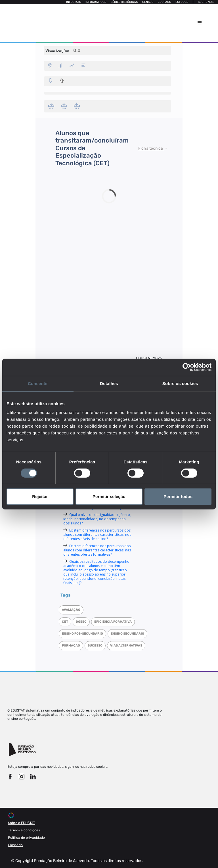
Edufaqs (164, 2)
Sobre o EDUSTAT (22, 823)
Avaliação (71, 610)
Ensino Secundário (127, 634)
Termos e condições (24, 830)
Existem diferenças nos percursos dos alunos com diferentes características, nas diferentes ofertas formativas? (97, 550)
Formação (71, 646)
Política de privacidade (26, 838)
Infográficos (96, 2)
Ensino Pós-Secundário (82, 634)
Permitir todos (178, 496)
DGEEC (81, 622)
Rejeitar (40, 496)
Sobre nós (206, 2)
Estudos (182, 2)
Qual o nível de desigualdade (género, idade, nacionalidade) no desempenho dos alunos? (97, 519)
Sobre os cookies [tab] (180, 383)
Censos (148, 2)
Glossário (15, 845)
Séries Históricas (124, 2)
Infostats (74, 2)
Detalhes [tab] (109, 383)
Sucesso (95, 646)
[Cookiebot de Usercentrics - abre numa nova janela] (187, 367)
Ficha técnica (151, 148)
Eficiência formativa (113, 622)
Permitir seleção (109, 496)
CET (65, 622)
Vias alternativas (126, 646)
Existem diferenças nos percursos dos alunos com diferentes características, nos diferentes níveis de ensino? (97, 535)
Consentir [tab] (38, 383)
